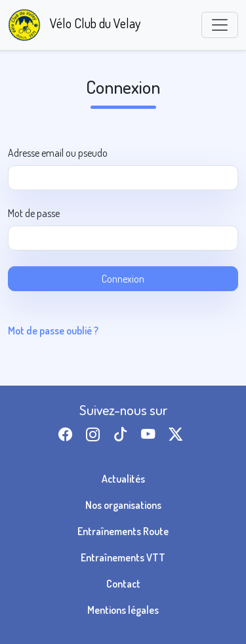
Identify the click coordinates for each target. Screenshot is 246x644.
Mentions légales (123, 610)
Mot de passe (34, 213)
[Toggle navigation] (220, 25)
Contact (123, 584)
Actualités (123, 479)
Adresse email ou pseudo (58, 153)
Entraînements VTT (123, 557)
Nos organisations (123, 505)
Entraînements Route (123, 531)
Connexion (123, 279)
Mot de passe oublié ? (53, 331)
